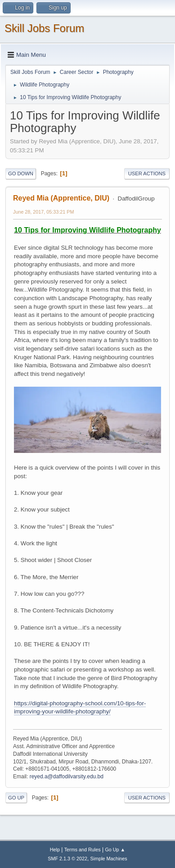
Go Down (21, 174)
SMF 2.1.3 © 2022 (67, 859)
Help (55, 850)
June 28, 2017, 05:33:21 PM (43, 212)
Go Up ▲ (115, 850)
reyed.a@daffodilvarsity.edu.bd (67, 777)
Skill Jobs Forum (44, 28)
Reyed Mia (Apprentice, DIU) (61, 198)
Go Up (16, 798)
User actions (147, 174)
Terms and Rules (83, 850)
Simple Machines (109, 859)
